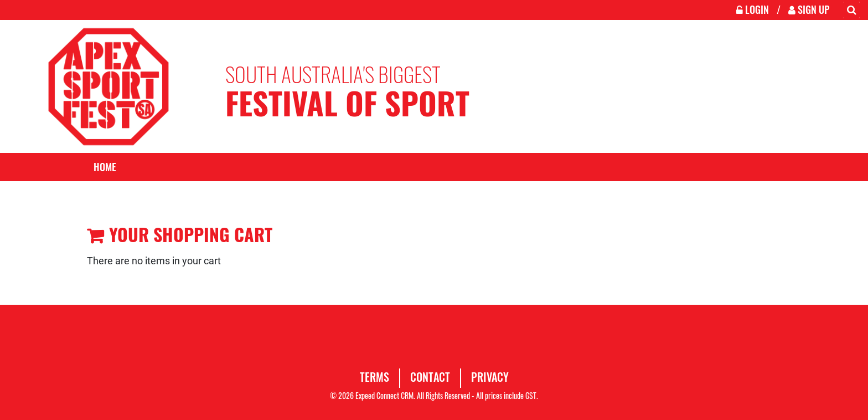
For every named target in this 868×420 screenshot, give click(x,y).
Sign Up (809, 9)
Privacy (490, 377)
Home (105, 167)
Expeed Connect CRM (384, 395)
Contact (430, 377)
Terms (374, 377)
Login (754, 9)
